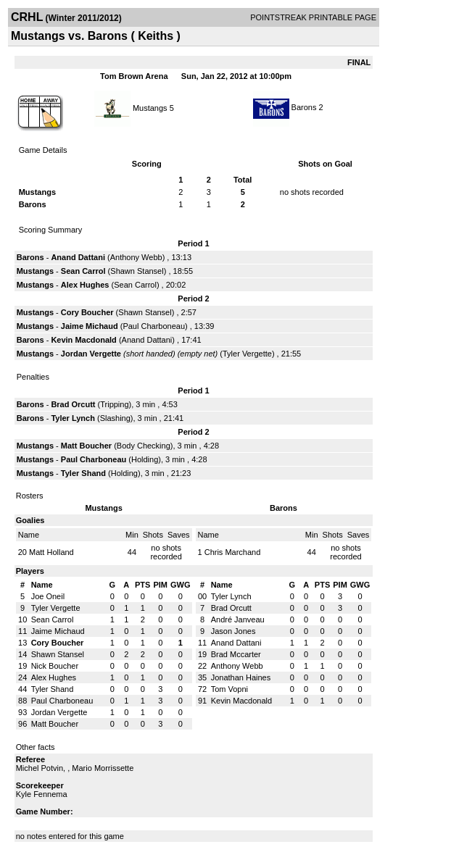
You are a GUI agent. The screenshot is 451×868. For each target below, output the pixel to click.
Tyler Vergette (247, 354)
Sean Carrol (83, 271)
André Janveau (238, 619)
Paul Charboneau (154, 326)
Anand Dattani (78, 257)
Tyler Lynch (73, 418)
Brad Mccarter (236, 654)
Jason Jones (233, 631)
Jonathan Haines (241, 677)
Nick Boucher (55, 666)
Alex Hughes (85, 285)
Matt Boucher (86, 446)
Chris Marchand (233, 552)
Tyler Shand (83, 473)
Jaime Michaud (90, 326)
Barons (304, 107)
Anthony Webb (136, 257)
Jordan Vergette (91, 354)
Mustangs (150, 107)
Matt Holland (51, 552)
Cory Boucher (87, 312)
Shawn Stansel (137, 271)
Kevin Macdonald (83, 340)
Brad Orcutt (73, 404)
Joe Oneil (48, 596)
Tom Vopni (229, 689)
